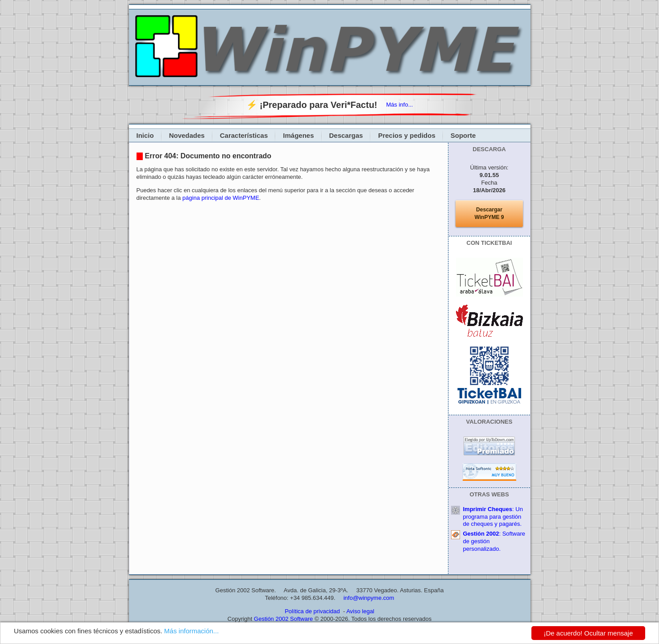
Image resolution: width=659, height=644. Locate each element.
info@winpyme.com (369, 598)
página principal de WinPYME (221, 198)
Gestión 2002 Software (283, 619)
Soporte (463, 135)
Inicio (145, 135)
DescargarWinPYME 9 (489, 213)
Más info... (400, 105)
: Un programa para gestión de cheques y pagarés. (493, 517)
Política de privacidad (312, 611)
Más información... (192, 632)
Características (244, 135)
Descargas (346, 135)
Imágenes (298, 135)
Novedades (187, 135)
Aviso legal (360, 611)
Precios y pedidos (406, 135)
